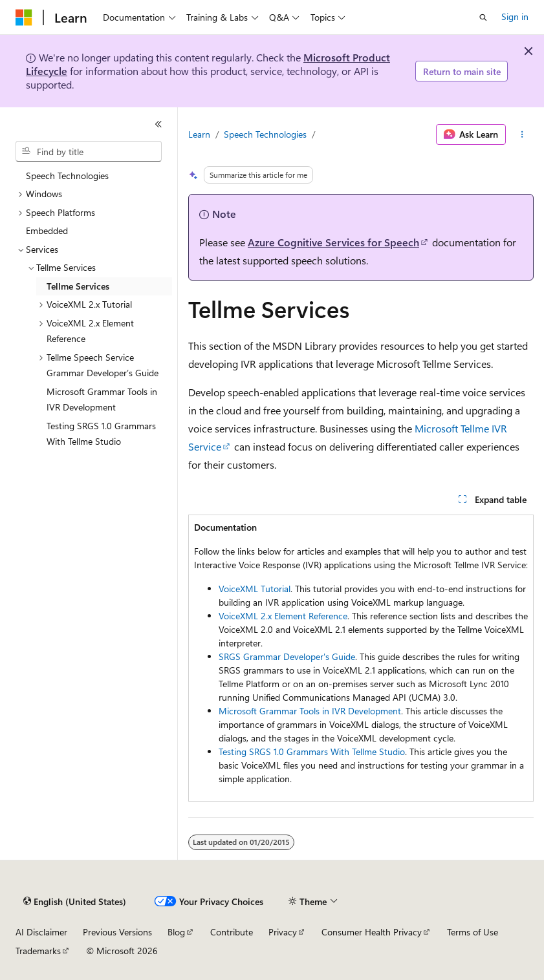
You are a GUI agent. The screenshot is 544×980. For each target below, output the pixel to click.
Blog (176, 932)
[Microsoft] (24, 17)
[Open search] (483, 17)
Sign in (515, 16)
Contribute (232, 932)
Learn (199, 134)
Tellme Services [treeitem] (78, 286)
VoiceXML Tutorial (255, 589)
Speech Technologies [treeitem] (67, 176)
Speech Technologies (265, 134)
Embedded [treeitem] (47, 230)
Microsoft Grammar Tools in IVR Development (310, 711)
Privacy (283, 932)
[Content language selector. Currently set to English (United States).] (75, 902)
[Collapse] (158, 124)
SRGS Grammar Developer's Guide (287, 656)
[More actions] (522, 134)
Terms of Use (473, 932)
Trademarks (38, 951)
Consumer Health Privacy (372, 932)
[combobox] (89, 151)
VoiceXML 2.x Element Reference (283, 616)
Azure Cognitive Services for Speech (333, 242)
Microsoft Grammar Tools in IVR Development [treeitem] (102, 399)
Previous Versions (117, 932)
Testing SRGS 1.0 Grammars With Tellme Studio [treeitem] (101, 434)
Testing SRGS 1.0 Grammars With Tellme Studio (312, 751)
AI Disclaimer (41, 932)
